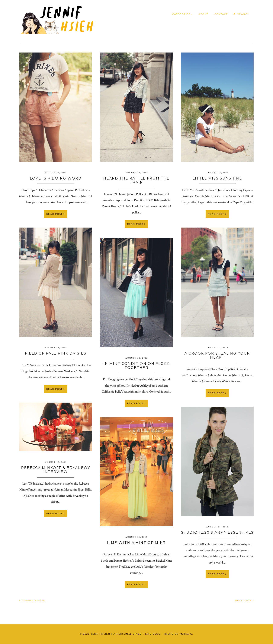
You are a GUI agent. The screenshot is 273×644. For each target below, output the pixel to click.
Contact (221, 14)
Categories (182, 14)
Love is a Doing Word (56, 178)
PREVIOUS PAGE (32, 601)
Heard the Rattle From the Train (136, 180)
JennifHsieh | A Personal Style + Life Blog (126, 634)
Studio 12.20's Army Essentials (217, 532)
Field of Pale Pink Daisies (56, 353)
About (203, 14)
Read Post (56, 214)
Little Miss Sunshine (217, 178)
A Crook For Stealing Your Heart (217, 355)
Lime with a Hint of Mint (136, 543)
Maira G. (187, 634)
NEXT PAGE (244, 601)
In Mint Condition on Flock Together (136, 366)
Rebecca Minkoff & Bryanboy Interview (56, 470)
